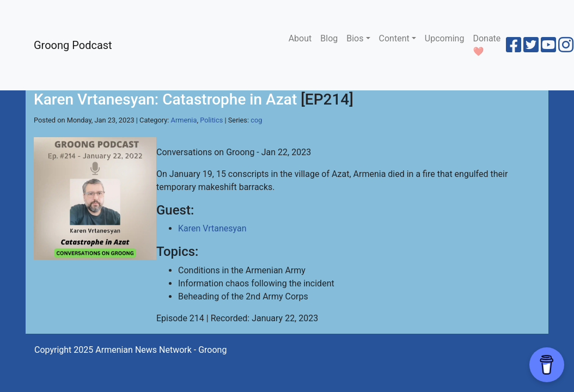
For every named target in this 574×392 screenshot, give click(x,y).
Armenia (184, 120)
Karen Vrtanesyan (212, 228)
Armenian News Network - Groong (161, 350)
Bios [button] (355, 38)
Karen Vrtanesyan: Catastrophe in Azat (165, 99)
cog (256, 120)
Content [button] (394, 38)
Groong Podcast (73, 45)
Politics (211, 120)
